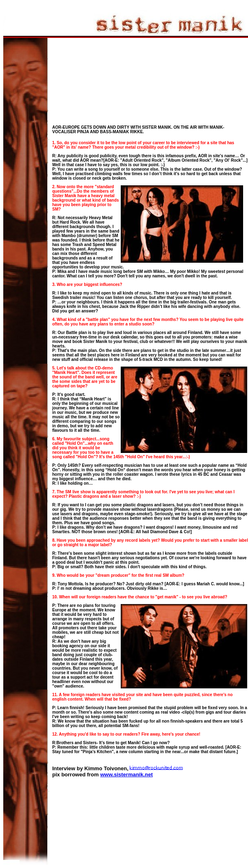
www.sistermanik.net (127, 775)
